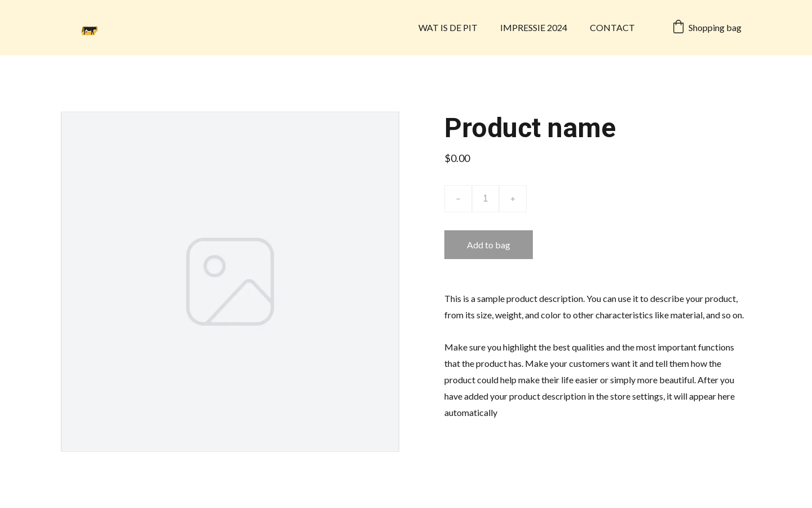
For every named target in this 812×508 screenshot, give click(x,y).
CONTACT (612, 27)
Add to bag (489, 245)
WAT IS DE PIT (448, 27)
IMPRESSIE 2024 (534, 27)
